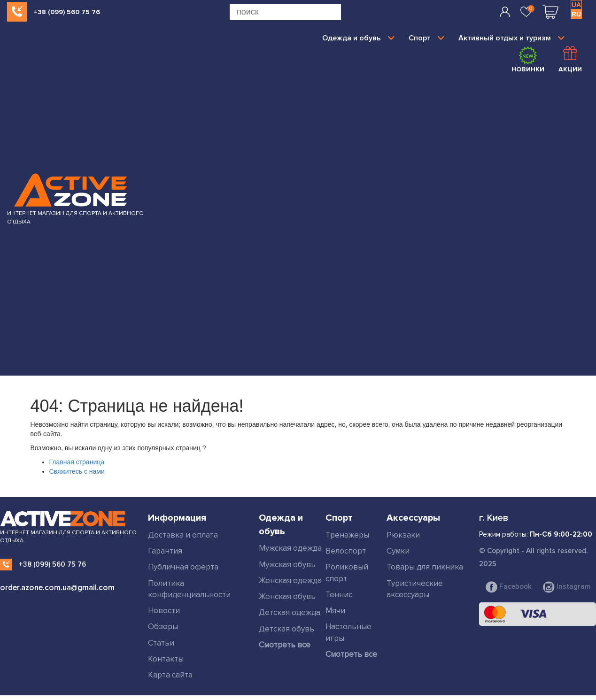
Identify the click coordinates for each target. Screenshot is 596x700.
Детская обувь (286, 629)
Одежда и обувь (358, 38)
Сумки (398, 551)
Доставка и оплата (183, 535)
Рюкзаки (403, 535)
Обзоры (163, 627)
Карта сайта (170, 675)
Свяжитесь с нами (77, 471)
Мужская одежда (290, 548)
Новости (164, 611)
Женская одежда (290, 581)
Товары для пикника (425, 567)
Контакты (166, 659)
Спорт (426, 38)
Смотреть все (285, 645)
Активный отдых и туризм (511, 38)
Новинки (528, 60)
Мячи (335, 611)
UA (576, 5)
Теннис (339, 595)
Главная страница (77, 462)
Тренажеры (347, 535)
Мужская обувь (287, 565)
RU (576, 14)
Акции (570, 60)
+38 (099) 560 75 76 (67, 12)
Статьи (161, 643)
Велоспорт (346, 551)
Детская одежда (290, 612)
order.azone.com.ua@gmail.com (57, 588)
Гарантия (165, 551)
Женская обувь (287, 596)
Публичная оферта (183, 567)
